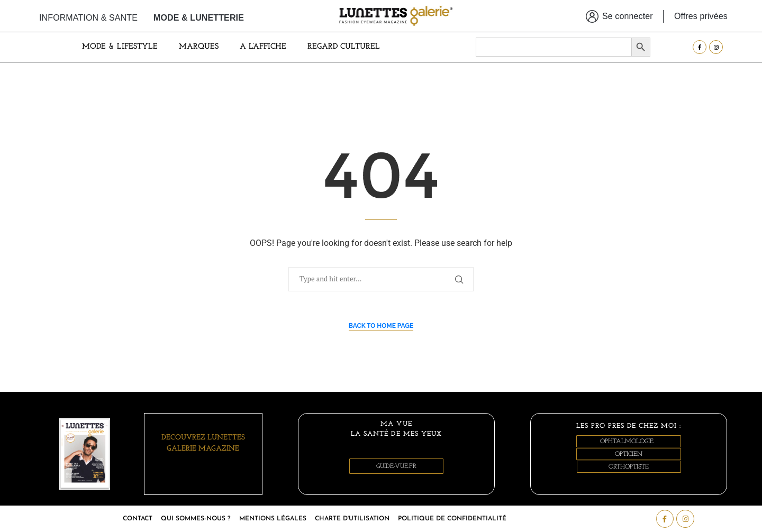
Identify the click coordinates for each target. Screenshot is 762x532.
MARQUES (199, 47)
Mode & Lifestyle (120, 47)
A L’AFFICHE (263, 47)
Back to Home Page (381, 326)
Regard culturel (344, 47)
